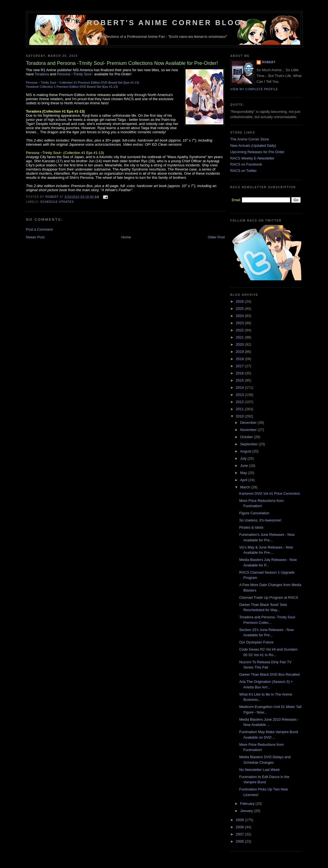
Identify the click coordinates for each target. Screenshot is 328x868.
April (244, 480)
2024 (240, 316)
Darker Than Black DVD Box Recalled (269, 674)
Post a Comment (39, 229)
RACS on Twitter (244, 171)
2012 (240, 402)
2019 (240, 352)
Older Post (216, 237)
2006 (240, 841)
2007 (240, 834)
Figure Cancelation (254, 513)
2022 (240, 330)
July (244, 458)
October (247, 437)
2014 (240, 388)
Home (126, 237)
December (249, 423)
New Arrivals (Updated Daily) (253, 146)
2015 (240, 380)
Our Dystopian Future (256, 642)
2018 (240, 359)
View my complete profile (254, 89)
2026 (240, 301)
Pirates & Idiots (251, 527)
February (248, 804)
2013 (240, 395)
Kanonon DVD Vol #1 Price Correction (269, 493)
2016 (240, 373)
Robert (269, 62)
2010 (240, 416)
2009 (240, 820)
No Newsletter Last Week (259, 770)
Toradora (42, 74)
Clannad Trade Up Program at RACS (269, 597)
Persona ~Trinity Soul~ (75, 74)
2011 (240, 409)
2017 (240, 366)
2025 (240, 309)
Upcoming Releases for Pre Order (257, 152)
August (246, 451)
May (244, 473)
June (245, 466)
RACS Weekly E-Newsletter (252, 158)
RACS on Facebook (246, 164)
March (246, 487)
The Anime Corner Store (250, 139)
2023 (240, 323)
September (249, 444)
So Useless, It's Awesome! (260, 520)
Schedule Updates (57, 202)
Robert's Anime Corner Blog (164, 23)
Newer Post (35, 237)
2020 (240, 344)
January (247, 811)
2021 (240, 337)
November (249, 430)
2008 (240, 827)
